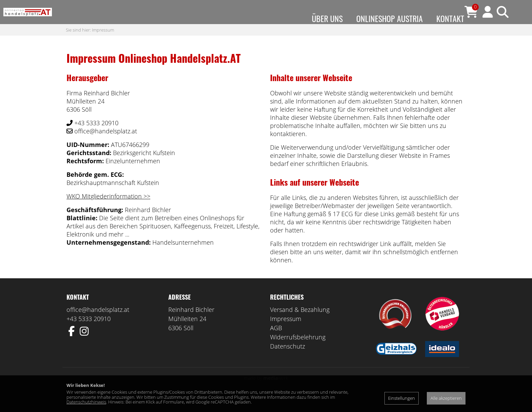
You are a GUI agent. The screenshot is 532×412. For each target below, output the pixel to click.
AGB (276, 341)
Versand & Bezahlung (300, 323)
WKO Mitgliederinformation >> (108, 210)
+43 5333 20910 (89, 332)
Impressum (103, 43)
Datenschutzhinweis (86, 402)
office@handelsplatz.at (98, 323)
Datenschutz (288, 360)
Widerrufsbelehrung (298, 351)
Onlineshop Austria (389, 18)
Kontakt (450, 18)
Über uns (327, 18)
